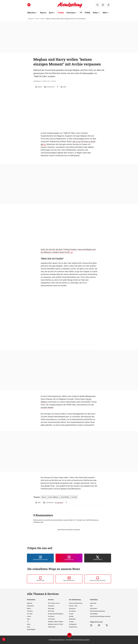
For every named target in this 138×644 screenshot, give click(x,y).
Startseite (30, 19)
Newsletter (51, 606)
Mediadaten (72, 619)
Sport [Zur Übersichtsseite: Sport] (51, 13)
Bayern (29, 608)
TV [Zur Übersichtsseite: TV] (81, 13)
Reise (29, 627)
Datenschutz (94, 608)
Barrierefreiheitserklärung (97, 611)
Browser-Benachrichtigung (56, 614)
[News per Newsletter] (69, 579)
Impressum (93, 603)
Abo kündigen (94, 614)
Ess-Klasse (51, 616)
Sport (29, 619)
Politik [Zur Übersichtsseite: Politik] (87, 13)
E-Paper (71, 614)
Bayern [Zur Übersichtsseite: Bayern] (43, 13)
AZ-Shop (71, 622)
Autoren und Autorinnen (76, 603)
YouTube (74, 497)
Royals (42, 19)
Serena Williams (53, 497)
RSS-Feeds (51, 611)
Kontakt (71, 616)
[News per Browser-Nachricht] (98, 579)
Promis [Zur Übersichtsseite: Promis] (61, 13)
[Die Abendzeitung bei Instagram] (69, 558)
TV (28, 622)
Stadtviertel (30, 606)
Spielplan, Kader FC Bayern (56, 622)
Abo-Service (72, 611)
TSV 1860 (30, 614)
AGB (91, 606)
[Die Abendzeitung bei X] (98, 558)
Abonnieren (72, 608)
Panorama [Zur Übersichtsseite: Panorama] (71, 13)
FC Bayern (30, 611)
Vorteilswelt (51, 619)
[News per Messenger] (40, 579)
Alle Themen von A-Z (54, 603)
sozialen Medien (47, 407)
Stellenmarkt (52, 627)
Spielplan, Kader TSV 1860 (55, 624)
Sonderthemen (73, 627)
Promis (37, 19)
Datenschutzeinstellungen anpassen (100, 616)
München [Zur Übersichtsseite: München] (31, 13)
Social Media (65, 497)
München (30, 603)
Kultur (29, 624)
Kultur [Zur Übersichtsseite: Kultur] (95, 13)
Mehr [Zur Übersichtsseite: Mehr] (105, 13)
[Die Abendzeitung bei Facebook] (40, 558)
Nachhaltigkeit (31, 629)
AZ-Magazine (73, 624)
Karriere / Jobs (73, 606)
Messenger (51, 608)
